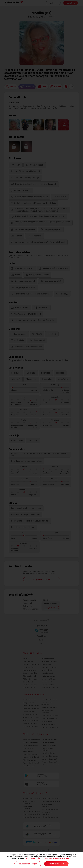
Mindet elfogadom (56, 864)
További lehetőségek (28, 864)
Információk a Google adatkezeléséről (58, 858)
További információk (33, 858)
